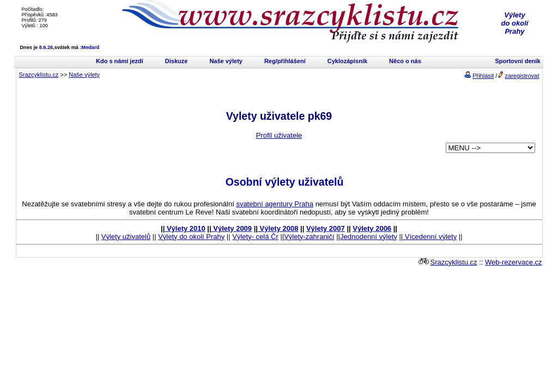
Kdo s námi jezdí (120, 61)
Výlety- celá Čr (255, 237)
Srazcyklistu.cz (39, 75)
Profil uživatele (279, 135)
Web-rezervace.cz (514, 262)
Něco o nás (405, 61)
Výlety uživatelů (126, 237)
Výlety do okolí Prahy (191, 237)
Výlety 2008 (278, 228)
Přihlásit (483, 76)
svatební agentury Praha (275, 204)
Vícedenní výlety (430, 237)
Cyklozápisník (347, 61)
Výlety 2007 (326, 228)
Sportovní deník (517, 61)
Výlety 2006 (372, 228)
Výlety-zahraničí (309, 237)
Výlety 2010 (185, 228)
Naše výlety (226, 61)
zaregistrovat (522, 76)
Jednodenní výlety (369, 237)
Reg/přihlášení (285, 61)
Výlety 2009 (232, 228)
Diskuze (177, 61)
